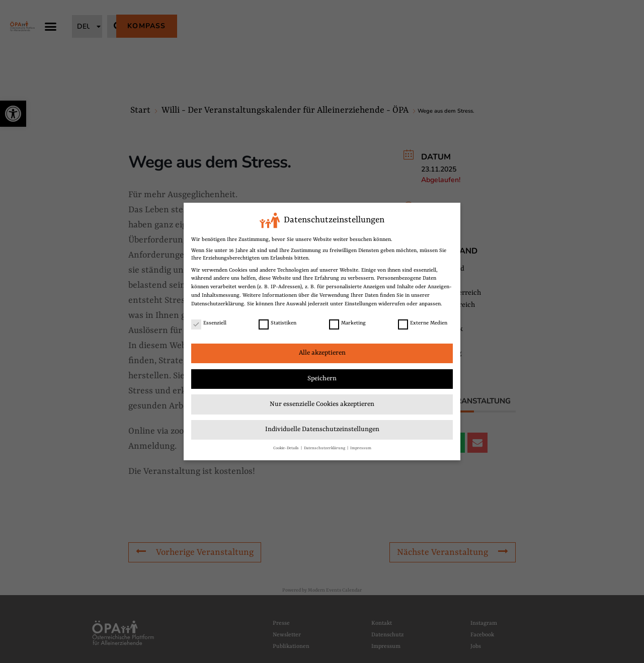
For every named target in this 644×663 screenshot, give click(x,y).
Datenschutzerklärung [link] (218, 304)
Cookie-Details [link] (287, 448)
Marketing (347, 323)
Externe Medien (423, 323)
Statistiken (277, 323)
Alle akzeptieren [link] (322, 353)
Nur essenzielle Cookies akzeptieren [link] (322, 404)
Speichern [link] (322, 379)
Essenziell (209, 323)
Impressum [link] (361, 448)
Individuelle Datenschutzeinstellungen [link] (322, 429)
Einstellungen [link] (361, 304)
